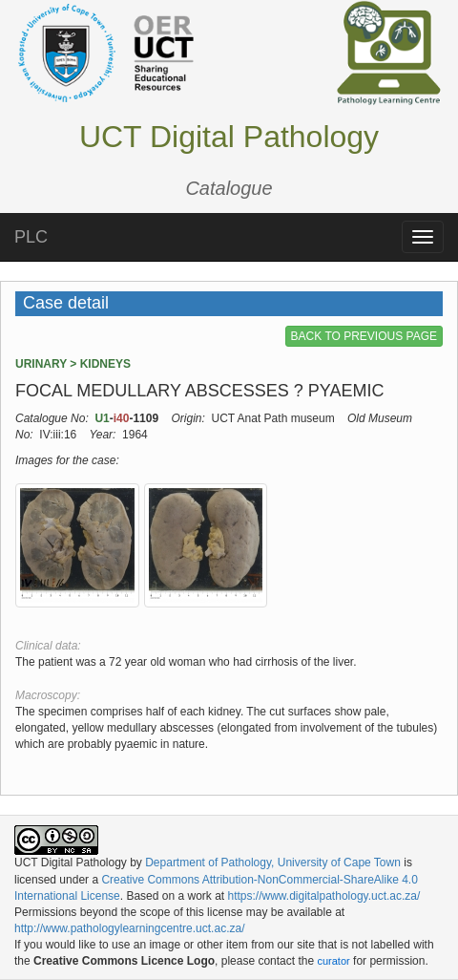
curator (333, 961)
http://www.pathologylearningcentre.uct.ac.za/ (129, 928)
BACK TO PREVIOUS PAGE (364, 336)
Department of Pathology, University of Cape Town (273, 863)
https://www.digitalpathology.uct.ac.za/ (323, 896)
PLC (31, 237)
